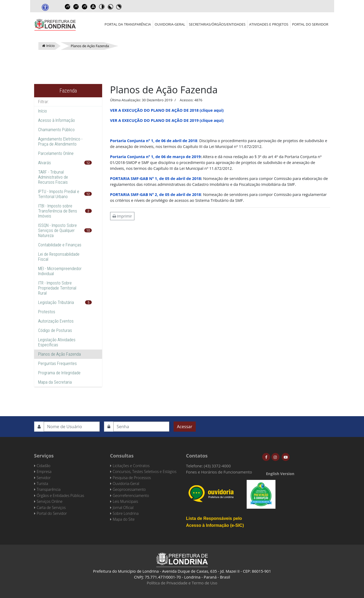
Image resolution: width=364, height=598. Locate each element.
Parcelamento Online (56, 153)
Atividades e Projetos (269, 24)
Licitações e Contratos (131, 466)
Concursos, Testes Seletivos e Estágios (145, 471)
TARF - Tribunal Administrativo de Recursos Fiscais (53, 177)
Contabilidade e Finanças (60, 245)
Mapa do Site (124, 519)
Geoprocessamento (129, 489)
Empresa (44, 471)
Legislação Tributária (56, 302)
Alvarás (45, 163)
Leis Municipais (125, 501)
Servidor (44, 478)
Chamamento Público (56, 130)
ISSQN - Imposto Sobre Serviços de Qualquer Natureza (57, 230)
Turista (43, 483)
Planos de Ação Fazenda (59, 354)
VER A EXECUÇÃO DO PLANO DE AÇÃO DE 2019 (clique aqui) (167, 120)
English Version (280, 474)
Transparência (49, 489)
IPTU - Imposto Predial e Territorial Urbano (59, 194)
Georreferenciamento (131, 495)
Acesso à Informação (57, 120)
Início (43, 111)
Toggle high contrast (102, 7)
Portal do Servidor (310, 24)
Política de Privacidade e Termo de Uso (182, 583)
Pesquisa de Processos (132, 478)
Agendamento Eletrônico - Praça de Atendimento (60, 142)
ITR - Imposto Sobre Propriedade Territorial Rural (57, 288)
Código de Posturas (55, 330)
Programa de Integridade (59, 373)
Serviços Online (50, 501)
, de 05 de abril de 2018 (179, 178)
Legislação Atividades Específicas (57, 342)
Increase (68, 7)
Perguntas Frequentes (57, 364)
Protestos (47, 312)
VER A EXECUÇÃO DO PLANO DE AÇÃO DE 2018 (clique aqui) (167, 110)
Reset (85, 7)
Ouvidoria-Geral (170, 24)
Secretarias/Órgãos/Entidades (217, 24)
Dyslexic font (93, 7)
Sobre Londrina (126, 513)
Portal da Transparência (128, 24)
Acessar (185, 427)
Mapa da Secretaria (55, 382)
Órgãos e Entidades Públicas (61, 495)
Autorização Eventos (56, 321)
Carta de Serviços (51, 507)
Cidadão (44, 466)
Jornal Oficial (123, 507)
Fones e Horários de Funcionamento (219, 472)
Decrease (76, 7)
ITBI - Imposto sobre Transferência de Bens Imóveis (58, 211)
